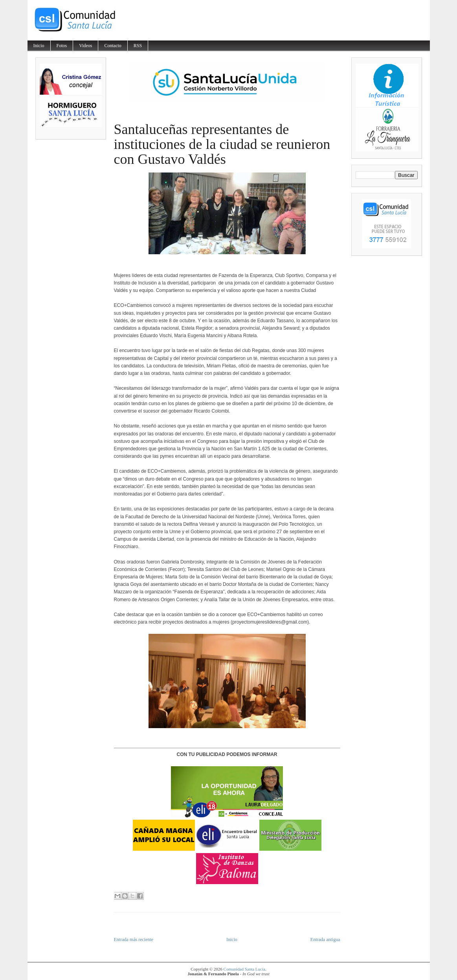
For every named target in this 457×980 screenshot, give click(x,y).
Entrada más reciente (134, 940)
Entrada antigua (325, 940)
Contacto (113, 46)
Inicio (39, 46)
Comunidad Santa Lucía (244, 969)
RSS (138, 46)
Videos (85, 46)
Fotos (62, 46)
